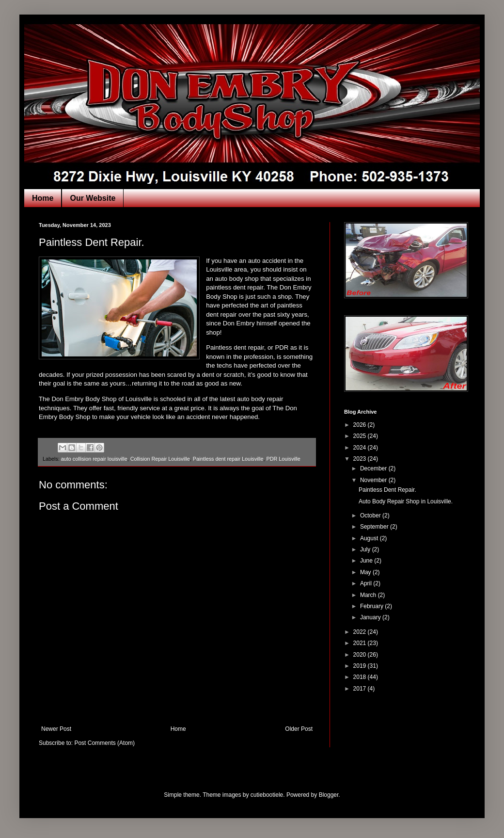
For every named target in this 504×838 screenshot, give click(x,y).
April (367, 583)
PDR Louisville (283, 459)
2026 (361, 425)
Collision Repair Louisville (160, 459)
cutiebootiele (267, 795)
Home (43, 198)
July (366, 549)
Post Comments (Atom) (104, 743)
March (369, 595)
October (371, 516)
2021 (361, 643)
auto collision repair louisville (94, 459)
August (370, 538)
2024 (361, 448)
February (372, 606)
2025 (361, 436)
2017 (361, 689)
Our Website (93, 198)
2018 (361, 677)
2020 (361, 655)
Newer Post (56, 729)
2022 (361, 632)
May (366, 572)
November (374, 480)
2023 (361, 459)
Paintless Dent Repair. (387, 490)
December (374, 468)
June (367, 561)
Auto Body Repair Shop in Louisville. (406, 501)
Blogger (329, 795)
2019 (361, 666)
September (375, 527)
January (371, 617)
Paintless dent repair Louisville (228, 459)
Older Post (299, 729)
